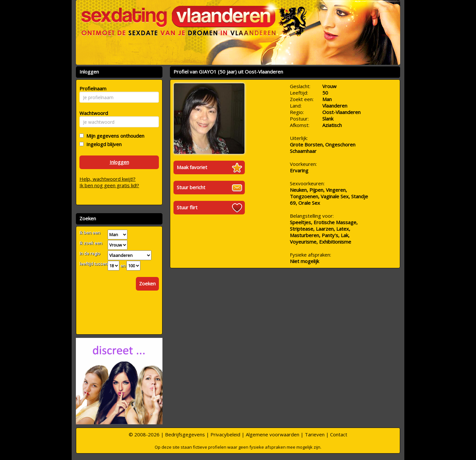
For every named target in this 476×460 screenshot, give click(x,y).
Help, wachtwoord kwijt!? (107, 179)
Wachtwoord (92, 113)
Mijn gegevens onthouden (114, 136)
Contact (339, 434)
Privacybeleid (225, 434)
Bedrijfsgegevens (185, 434)
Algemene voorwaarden (273, 434)
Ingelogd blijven (103, 144)
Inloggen (119, 162)
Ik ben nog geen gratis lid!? (109, 185)
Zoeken (147, 283)
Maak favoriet (192, 167)
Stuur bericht (191, 187)
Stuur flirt (187, 207)
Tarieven (315, 434)
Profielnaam (92, 88)
